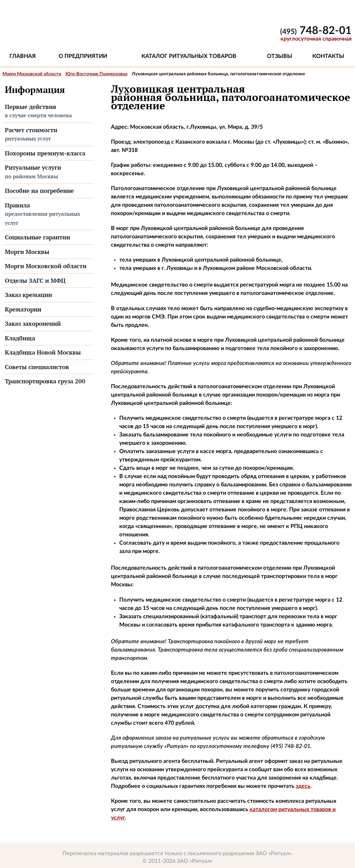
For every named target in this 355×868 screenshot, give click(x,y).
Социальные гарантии (37, 237)
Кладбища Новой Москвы (43, 352)
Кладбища (20, 338)
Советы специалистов (37, 367)
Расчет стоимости (49, 135)
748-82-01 (316, 31)
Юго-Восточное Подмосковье (97, 74)
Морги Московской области (32, 74)
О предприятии (83, 56)
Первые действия (49, 111)
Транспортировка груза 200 (45, 381)
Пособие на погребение (39, 191)
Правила (49, 214)
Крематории (23, 309)
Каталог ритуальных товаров (189, 56)
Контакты (328, 56)
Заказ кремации (28, 295)
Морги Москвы (27, 252)
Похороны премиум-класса (45, 153)
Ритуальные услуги (49, 172)
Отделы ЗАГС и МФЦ (35, 280)
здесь (303, 786)
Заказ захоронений (33, 324)
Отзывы (280, 56)
